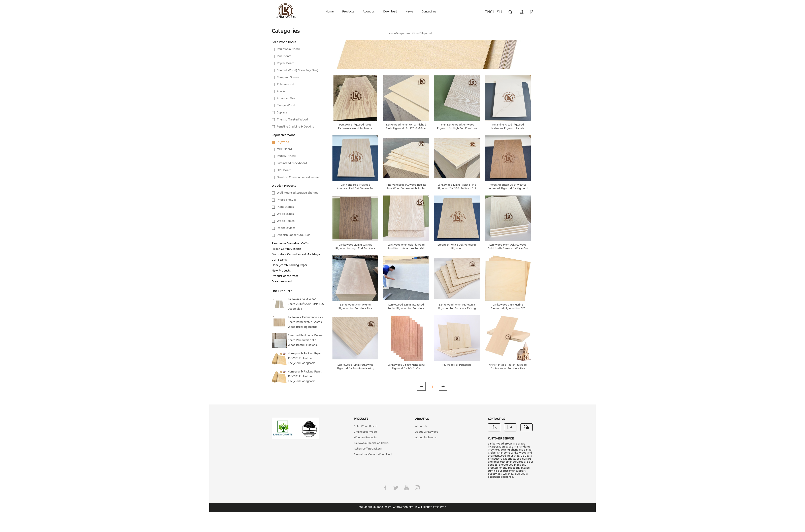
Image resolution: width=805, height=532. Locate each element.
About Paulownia (426, 438)
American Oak (286, 99)
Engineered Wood (284, 135)
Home (330, 12)
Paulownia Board (288, 49)
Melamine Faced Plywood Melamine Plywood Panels (508, 127)
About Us (421, 426)
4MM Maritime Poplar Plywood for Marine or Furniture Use (508, 367)
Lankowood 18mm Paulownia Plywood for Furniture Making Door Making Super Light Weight (457, 308)
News (409, 12)
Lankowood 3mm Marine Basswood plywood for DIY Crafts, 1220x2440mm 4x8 (508, 308)
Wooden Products (284, 186)
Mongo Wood (286, 106)
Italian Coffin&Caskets (287, 249)
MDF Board (284, 149)
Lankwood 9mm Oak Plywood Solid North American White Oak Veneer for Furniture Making (508, 249)
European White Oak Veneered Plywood (457, 247)
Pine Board (284, 56)
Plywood (283, 142)
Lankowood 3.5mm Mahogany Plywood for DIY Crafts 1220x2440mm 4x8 (406, 369)
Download (390, 12)
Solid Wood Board (284, 42)
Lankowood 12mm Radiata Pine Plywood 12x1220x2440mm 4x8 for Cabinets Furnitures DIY (457, 189)
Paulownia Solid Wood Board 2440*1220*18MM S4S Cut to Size (306, 304)
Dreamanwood (282, 282)
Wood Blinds (285, 214)
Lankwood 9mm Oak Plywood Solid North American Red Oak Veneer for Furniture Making (406, 249)
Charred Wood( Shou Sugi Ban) (297, 70)
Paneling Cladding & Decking (295, 127)
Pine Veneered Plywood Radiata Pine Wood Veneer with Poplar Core (406, 189)
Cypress (282, 113)
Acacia (281, 92)
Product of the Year (285, 276)
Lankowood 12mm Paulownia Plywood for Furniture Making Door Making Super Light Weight (355, 369)
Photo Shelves (287, 200)
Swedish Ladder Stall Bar (293, 235)
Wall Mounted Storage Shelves (297, 193)
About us (369, 12)
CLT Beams (279, 260)
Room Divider (286, 228)
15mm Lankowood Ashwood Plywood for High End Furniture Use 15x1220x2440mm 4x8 (457, 128)
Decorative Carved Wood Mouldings (296, 254)
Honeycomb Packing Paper (289, 265)
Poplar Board (285, 63)
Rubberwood (285, 84)
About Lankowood (427, 432)
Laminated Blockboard (292, 163)
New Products (281, 271)
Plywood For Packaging (457, 365)
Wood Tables (286, 221)
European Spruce (288, 77)
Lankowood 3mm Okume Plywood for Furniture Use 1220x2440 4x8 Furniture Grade (355, 308)
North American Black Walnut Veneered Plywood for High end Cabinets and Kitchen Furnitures (508, 189)
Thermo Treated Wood (292, 120)
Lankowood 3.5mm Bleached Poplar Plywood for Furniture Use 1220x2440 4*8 (406, 308)
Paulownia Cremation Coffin (290, 244)
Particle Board (286, 156)
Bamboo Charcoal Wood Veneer (298, 177)
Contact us (429, 12)
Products (348, 12)
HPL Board (284, 170)
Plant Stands (285, 207)
